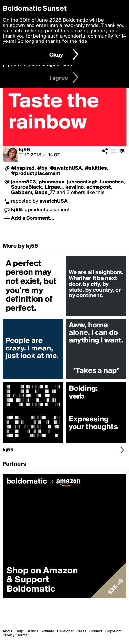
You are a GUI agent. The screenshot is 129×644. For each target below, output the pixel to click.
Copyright (114, 631)
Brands (32, 631)
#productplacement (36, 174)
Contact (96, 631)
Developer (65, 631)
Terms (22, 635)
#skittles (96, 168)
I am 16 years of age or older (43, 65)
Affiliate (48, 631)
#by (42, 168)
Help (19, 631)
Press (82, 631)
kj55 (24, 150)
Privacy (9, 635)
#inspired (23, 168)
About (8, 631)
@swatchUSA (66, 168)
